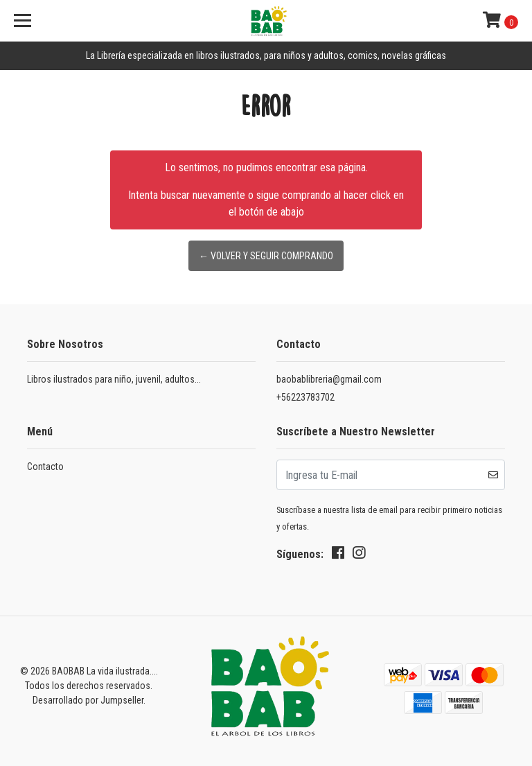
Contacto (45, 467)
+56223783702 (305, 397)
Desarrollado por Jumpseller (88, 700)
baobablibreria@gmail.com (329, 379)
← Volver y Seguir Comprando (266, 256)
